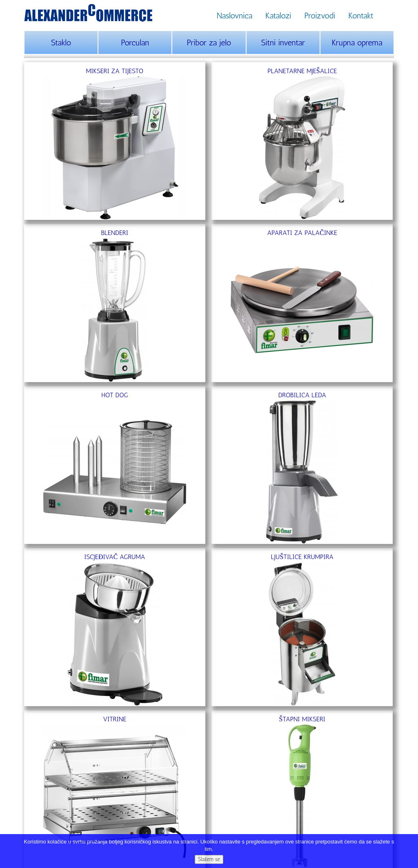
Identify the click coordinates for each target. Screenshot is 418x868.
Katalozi (278, 16)
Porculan (135, 43)
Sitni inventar (283, 43)
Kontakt (361, 16)
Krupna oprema (357, 43)
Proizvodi (320, 16)
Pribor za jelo (209, 43)
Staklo (61, 43)
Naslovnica (235, 16)
